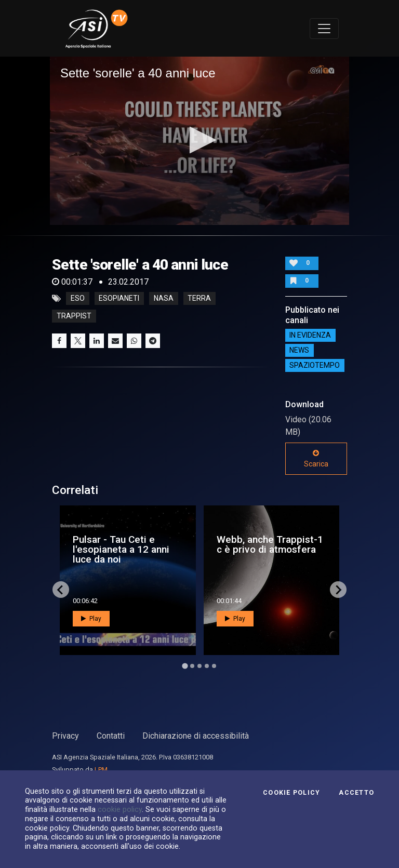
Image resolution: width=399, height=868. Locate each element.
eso (78, 299)
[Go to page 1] (185, 666)
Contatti (111, 736)
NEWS (299, 351)
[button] (200, 140)
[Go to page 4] (207, 666)
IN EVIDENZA (310, 336)
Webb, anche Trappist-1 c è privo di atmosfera (270, 544)
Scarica (316, 459)
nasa (164, 299)
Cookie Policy (291, 793)
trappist (74, 316)
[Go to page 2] (192, 666)
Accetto (356, 793)
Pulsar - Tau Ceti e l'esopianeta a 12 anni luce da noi (121, 549)
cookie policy (120, 809)
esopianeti (119, 299)
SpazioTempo (315, 366)
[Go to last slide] (61, 590)
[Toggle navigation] (324, 29)
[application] (199, 141)
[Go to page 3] (199, 666)
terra (199, 299)
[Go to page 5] (214, 666)
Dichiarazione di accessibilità (196, 736)
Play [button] (91, 619)
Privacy (65, 736)
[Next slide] (338, 590)
